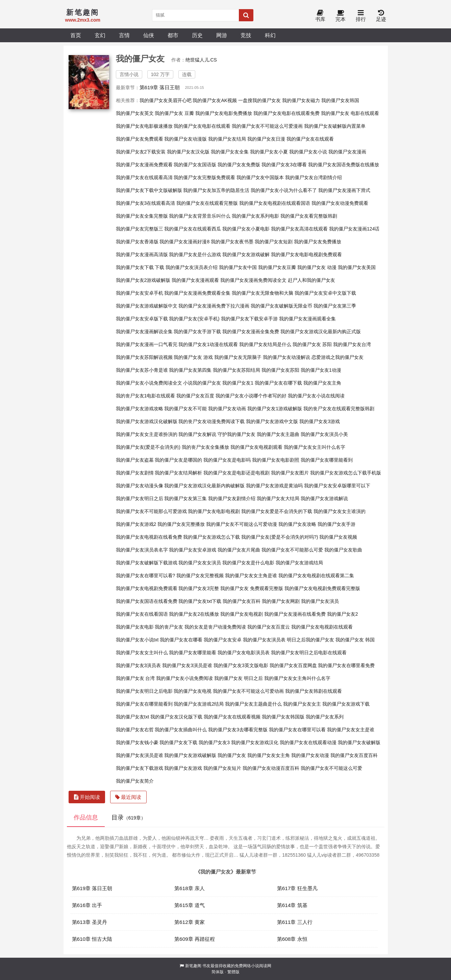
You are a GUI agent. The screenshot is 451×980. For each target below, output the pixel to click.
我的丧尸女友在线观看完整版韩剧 (339, 409)
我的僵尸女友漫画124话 (354, 229)
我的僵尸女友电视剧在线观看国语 (275, 203)
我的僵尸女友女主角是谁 (251, 575)
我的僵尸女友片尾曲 (239, 550)
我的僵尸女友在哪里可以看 (297, 730)
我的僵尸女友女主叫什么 (142, 653)
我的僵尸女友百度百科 (354, 755)
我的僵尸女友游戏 (183, 768)
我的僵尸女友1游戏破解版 (275, 409)
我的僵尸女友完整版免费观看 (204, 177)
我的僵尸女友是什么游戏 (195, 254)
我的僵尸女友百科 (242, 601)
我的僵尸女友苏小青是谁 (142, 370)
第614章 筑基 (292, 905)
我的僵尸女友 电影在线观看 (350, 113)
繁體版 (233, 972)
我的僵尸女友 (232, 755)
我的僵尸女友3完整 (199, 588)
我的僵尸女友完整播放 (181, 524)
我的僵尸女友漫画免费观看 (144, 165)
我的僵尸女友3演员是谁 (187, 665)
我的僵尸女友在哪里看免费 (346, 665)
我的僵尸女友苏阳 (280, 370)
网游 (222, 35)
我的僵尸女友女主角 (269, 755)
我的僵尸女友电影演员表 (244, 653)
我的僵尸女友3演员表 (139, 665)
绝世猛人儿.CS (201, 60)
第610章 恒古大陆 (92, 939)
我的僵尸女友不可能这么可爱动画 (248, 691)
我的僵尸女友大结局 (278, 498)
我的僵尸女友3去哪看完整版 (238, 730)
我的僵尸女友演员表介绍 (192, 267)
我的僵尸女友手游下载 (197, 332)
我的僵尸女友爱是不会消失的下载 (277, 511)
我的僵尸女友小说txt (137, 640)
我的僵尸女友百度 (195, 396)
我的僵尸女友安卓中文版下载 (325, 293)
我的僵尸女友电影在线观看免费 (286, 113)
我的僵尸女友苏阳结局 (236, 370)
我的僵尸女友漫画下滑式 (344, 190)
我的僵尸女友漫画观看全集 (307, 319)
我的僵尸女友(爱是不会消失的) (148, 447)
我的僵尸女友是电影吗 (227, 460)
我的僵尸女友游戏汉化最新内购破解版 (204, 486)
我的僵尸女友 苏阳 (312, 344)
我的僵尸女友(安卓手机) (194, 319)
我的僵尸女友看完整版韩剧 (309, 216)
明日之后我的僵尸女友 (310, 640)
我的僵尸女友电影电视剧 (214, 511)
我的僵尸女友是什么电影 (248, 563)
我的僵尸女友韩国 (340, 100)
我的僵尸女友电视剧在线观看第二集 (316, 575)
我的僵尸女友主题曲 (278, 434)
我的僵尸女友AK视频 (215, 100)
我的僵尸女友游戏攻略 (140, 409)
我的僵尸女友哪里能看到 (327, 460)
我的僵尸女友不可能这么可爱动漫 (242, 524)
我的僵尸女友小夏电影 (246, 229)
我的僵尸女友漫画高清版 (142, 254)
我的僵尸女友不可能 (185, 409)
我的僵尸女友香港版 (137, 242)
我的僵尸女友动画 (227, 409)
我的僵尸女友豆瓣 (277, 267)
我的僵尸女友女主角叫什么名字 (297, 678)
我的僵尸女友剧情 (135, 473)
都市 (173, 35)
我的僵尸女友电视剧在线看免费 (149, 537)
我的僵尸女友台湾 (352, 344)
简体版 (218, 972)
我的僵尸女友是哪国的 (178, 460)
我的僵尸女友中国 (238, 267)
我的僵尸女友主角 (322, 383)
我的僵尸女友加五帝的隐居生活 (216, 190)
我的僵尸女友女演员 (200, 563)
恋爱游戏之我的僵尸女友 (337, 357)
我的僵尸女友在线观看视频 (232, 717)
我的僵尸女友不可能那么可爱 (292, 550)
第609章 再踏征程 (195, 939)
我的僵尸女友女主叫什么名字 (315, 447)
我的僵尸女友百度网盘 (293, 665)
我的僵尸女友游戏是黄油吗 (274, 486)
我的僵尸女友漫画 (347, 152)
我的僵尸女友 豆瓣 (174, 113)
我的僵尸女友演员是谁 (140, 755)
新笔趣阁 (193, 966)
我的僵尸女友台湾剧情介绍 (314, 177)
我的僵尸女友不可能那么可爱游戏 (151, 511)
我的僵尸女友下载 (178, 742)
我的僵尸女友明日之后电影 (144, 691)
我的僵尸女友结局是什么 (265, 344)
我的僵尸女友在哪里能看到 (144, 704)
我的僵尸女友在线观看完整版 (207, 203)
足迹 (381, 16)
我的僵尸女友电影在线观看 (202, 126)
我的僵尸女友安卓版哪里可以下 (337, 486)
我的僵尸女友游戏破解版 (190, 755)
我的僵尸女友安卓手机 (140, 293)
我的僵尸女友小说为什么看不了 (284, 190)
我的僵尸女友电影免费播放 (224, 113)
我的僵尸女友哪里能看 (193, 653)
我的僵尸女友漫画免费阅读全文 (253, 280)
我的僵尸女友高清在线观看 (299, 229)
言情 (124, 35)
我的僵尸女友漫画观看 (195, 280)
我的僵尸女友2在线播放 (194, 614)
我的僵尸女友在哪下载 (278, 383)
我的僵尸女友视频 (338, 537)
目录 (129, 817)
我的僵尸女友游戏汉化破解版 (147, 421)
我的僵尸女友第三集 (185, 498)
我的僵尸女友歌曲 (343, 550)
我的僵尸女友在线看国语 (142, 614)
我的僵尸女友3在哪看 (284, 165)
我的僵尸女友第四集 (190, 370)
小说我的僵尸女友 (202, 383)
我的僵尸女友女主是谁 (351, 730)
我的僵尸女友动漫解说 (286, 357)
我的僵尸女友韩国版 (283, 717)
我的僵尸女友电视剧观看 (256, 447)
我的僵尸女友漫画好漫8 (184, 242)
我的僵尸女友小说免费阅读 (184, 678)
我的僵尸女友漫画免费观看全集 (197, 293)
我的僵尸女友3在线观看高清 (146, 203)
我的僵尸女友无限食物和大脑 (262, 293)
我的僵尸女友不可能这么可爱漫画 (267, 126)
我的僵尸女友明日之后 (140, 498)
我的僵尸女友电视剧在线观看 (322, 627)
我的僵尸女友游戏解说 (324, 498)
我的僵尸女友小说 (308, 152)
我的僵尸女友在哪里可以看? (146, 575)
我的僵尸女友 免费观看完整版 (252, 588)
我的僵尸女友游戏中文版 (272, 421)
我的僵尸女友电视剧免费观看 (147, 588)
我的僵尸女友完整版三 (140, 229)
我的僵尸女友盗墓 (135, 460)
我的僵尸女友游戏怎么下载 (211, 537)
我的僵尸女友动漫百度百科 (271, 768)
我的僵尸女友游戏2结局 (199, 704)
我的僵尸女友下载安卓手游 (249, 319)
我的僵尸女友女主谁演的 (340, 511)
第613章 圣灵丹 (90, 922)
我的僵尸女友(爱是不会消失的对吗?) (280, 537)
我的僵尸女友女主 (302, 704)
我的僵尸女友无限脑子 (238, 357)
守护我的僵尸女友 (236, 434)
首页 (76, 35)
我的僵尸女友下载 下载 (140, 267)
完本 (341, 16)
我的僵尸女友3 (214, 742)
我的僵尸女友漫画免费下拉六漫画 (214, 306)
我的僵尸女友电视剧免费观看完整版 (322, 588)
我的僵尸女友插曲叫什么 (181, 730)
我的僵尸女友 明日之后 (239, 678)
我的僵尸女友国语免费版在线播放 (344, 165)
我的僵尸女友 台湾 (135, 678)
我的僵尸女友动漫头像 (140, 486)
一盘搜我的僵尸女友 (259, 100)
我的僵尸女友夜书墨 (232, 242)
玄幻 (100, 35)
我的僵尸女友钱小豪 (137, 742)
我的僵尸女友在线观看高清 (144, 177)
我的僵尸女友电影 (135, 627)
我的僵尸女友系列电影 (255, 216)
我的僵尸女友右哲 (135, 730)
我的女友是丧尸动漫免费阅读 (215, 627)
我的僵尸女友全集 (230, 152)
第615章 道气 (190, 905)
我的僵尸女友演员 (320, 601)
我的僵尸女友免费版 (239, 165)
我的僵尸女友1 (238, 383)
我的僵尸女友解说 (197, 434)
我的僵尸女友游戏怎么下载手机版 (346, 473)
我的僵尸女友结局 (227, 139)
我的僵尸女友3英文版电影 (241, 665)
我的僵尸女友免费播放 (318, 242)
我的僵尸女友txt (133, 717)
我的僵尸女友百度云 (269, 627)
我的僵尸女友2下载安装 (141, 152)
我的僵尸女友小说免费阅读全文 (149, 383)
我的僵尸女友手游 (336, 524)
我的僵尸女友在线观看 (310, 139)
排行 (361, 16)
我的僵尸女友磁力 (301, 100)
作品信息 (86, 817)
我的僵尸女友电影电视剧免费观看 (306, 254)
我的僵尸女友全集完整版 (142, 216)
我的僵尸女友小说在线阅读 (316, 396)
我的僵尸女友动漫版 (185, 139)
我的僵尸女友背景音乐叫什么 (200, 216)
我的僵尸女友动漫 (310, 755)
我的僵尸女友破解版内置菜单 (335, 126)
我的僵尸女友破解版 (359, 742)
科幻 (270, 35)
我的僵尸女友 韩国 (355, 640)
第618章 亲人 (190, 888)
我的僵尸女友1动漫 (321, 370)
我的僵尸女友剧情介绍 (232, 498)
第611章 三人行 (295, 922)
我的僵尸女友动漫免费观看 (340, 203)
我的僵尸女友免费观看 (140, 139)
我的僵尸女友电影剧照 (276, 460)
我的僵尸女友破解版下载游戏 (147, 563)
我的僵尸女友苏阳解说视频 (144, 357)
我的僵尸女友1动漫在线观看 (208, 344)
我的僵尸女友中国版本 (260, 177)
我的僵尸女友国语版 (195, 165)
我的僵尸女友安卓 (223, 640)
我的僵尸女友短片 (222, 768)
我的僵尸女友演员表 (264, 640)
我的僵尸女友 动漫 (317, 267)
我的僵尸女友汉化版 (188, 152)
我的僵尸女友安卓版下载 (142, 319)
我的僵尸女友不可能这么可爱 (331, 768)
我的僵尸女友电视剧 (242, 614)
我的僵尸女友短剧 (274, 242)
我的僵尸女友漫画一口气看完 (147, 344)
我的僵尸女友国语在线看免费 (147, 601)
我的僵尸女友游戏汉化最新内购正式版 (321, 332)
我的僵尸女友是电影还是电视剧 (236, 473)
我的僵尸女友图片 (290, 473)
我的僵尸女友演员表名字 (142, 550)
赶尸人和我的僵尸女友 (311, 280)
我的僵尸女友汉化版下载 (176, 717)
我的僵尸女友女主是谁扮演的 (147, 434)
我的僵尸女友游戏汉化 (255, 742)
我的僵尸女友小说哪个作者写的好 (251, 396)
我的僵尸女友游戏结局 (299, 563)
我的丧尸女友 (169, 627)
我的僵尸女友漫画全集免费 (251, 332)
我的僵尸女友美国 (357, 267)
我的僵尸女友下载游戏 (140, 768)
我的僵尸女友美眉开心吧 (166, 100)
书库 (320, 16)
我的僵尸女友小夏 (269, 152)
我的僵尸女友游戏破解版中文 (147, 306)
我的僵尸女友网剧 (281, 601)
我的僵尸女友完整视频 (200, 575)
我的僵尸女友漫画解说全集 (144, 332)
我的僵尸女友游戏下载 (346, 704)
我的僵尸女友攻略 (297, 524)
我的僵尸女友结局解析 (178, 473)
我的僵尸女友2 (343, 614)
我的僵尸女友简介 (135, 781)
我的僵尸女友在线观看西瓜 (193, 229)
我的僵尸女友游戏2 (136, 524)
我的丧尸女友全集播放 (205, 447)
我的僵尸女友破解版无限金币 (281, 306)
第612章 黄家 (190, 922)
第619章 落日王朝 (160, 87)
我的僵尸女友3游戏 (320, 421)
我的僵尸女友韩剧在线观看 (314, 691)
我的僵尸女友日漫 (266, 139)
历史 (197, 35)
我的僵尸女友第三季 (335, 306)
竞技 (246, 35)
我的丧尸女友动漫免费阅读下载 (211, 421)
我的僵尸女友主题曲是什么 (253, 704)
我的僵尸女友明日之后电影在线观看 (309, 653)
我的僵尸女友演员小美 (324, 434)
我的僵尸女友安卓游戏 (193, 550)
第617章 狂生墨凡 (297, 888)
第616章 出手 (87, 905)
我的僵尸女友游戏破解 (246, 254)
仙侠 (149, 35)
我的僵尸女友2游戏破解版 (143, 280)
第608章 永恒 (292, 939)
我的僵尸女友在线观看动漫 (308, 742)
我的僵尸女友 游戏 (193, 357)
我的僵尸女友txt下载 (200, 601)
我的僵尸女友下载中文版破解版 (149, 190)
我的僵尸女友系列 (325, 717)
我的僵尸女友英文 (135, 113)
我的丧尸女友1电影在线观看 (146, 396)
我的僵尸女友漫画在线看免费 (295, 614)
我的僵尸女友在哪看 (181, 640)
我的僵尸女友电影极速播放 (144, 126)
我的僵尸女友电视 (193, 691)
